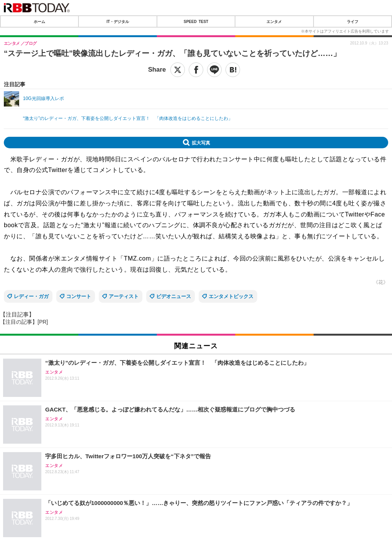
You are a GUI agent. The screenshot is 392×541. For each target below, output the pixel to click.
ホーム (39, 21)
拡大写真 (201, 143)
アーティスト (124, 296)
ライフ (353, 21)
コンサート (79, 296)
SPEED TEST (196, 21)
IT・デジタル (118, 21)
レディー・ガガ (31, 296)
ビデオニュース (174, 296)
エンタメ (274, 21)
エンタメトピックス (231, 296)
